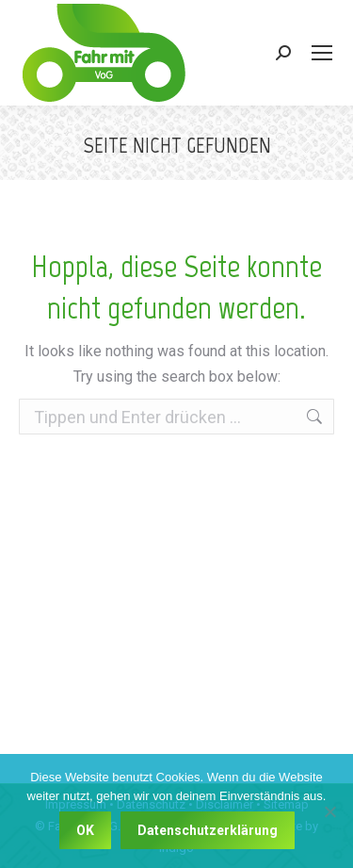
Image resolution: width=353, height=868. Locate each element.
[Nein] (329, 811)
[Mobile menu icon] (322, 53)
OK (85, 830)
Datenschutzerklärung (208, 830)
